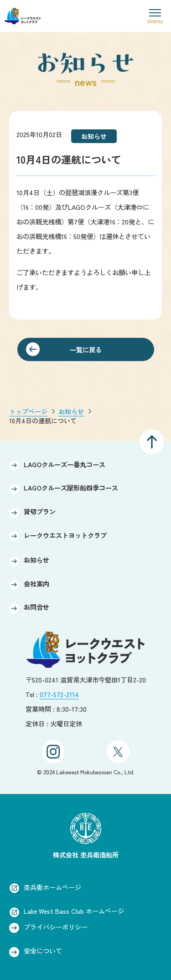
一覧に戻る (86, 349)
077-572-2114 (59, 694)
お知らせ (71, 411)
